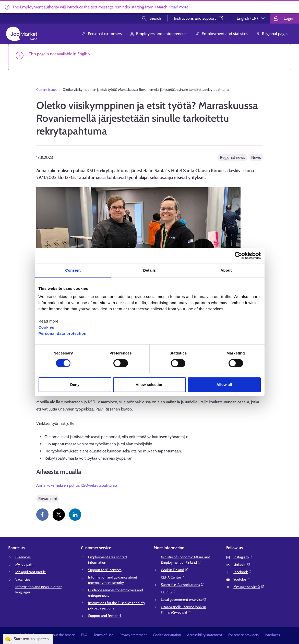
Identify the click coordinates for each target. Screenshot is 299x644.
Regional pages (272, 34)
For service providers (243, 635)
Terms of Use (104, 635)
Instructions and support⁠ (199, 18)
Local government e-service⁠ (184, 599)
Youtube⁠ (242, 579)
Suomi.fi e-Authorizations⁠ (182, 585)
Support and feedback (105, 616)
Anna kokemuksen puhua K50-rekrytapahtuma (77, 485)
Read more (179, 7)
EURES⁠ (168, 592)
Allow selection (149, 385)
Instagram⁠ (243, 557)
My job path (24, 564)
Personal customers (102, 34)
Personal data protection (63, 333)
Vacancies (23, 579)
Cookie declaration (167, 635)
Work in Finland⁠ (175, 570)
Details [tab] (150, 270)
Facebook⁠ (243, 572)
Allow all (224, 385)
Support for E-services (105, 570)
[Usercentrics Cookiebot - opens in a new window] (238, 256)
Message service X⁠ (249, 587)
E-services (23, 557)
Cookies (46, 327)
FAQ (84, 635)
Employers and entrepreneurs (159, 34)
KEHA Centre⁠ (173, 577)
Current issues (47, 90)
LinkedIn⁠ (242, 564)
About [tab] (226, 270)
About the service (62, 635)
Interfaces (272, 635)
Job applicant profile (31, 572)
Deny (75, 385)
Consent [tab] (73, 270)
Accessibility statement (205, 635)
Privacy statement (133, 635)
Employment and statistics (222, 34)
